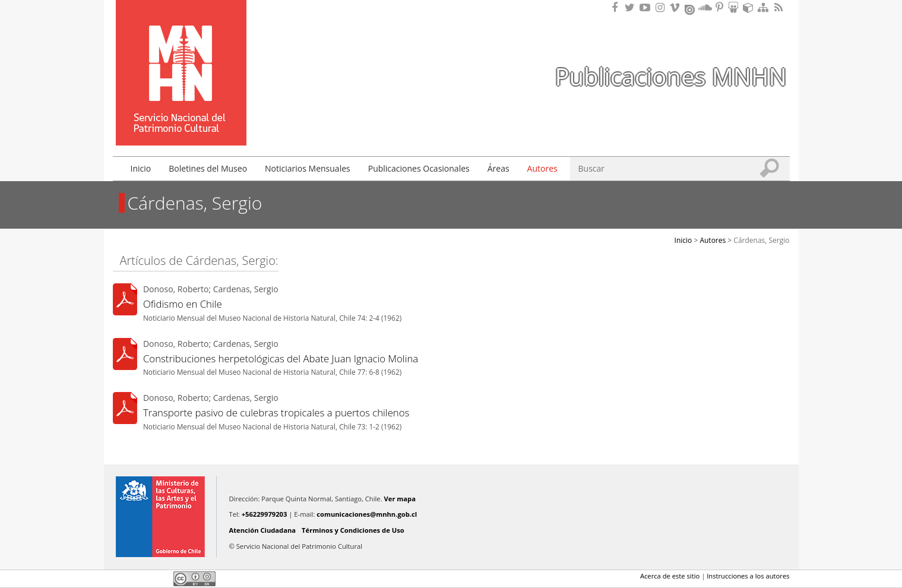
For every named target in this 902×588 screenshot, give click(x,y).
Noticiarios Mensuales (308, 168)
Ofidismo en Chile (183, 304)
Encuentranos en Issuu (691, 8)
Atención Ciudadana (263, 530)
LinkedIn (160, 578)
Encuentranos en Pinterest (720, 7)
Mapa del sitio (765, 7)
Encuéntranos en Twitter (632, 7)
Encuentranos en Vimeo (676, 7)
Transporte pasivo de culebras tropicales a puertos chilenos (276, 412)
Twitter (140, 578)
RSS (780, 7)
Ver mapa (400, 499)
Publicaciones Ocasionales (419, 168)
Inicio (141, 168)
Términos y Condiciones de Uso (353, 530)
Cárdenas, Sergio (761, 240)
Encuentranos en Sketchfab (750, 7)
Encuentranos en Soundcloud (705, 7)
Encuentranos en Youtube (647, 7)
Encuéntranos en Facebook (617, 7)
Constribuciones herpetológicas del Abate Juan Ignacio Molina (281, 358)
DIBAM (180, 124)
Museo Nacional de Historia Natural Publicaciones (181, 55)
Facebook (120, 578)
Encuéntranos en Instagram (662, 7)
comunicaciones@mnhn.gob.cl (367, 514)
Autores (542, 168)
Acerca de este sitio (670, 576)
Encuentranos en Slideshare (735, 7)
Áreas (499, 168)
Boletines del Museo (208, 168)
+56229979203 (265, 514)
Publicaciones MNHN (670, 76)
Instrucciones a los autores (748, 576)
